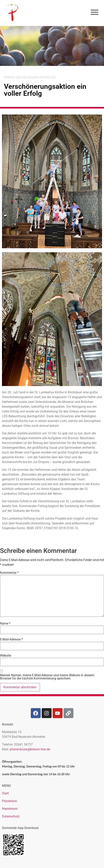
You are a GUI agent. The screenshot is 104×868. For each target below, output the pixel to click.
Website (6, 656)
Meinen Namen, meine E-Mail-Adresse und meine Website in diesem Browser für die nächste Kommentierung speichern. (47, 677)
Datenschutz (11, 816)
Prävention (10, 801)
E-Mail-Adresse (11, 639)
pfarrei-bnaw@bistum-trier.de (30, 749)
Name (5, 624)
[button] (95, 12)
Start (5, 793)
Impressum (10, 809)
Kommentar (9, 573)
